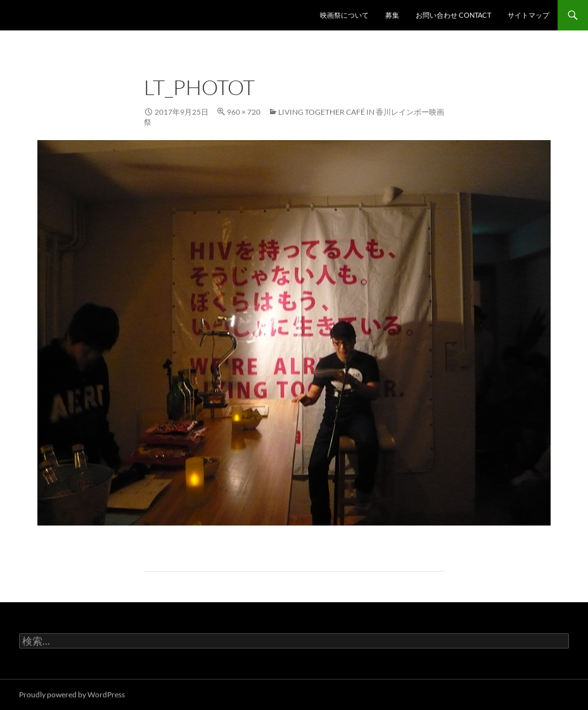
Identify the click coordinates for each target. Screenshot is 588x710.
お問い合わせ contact (453, 15)
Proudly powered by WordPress (72, 694)
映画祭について (344, 15)
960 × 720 (244, 112)
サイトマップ (528, 15)
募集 (392, 15)
